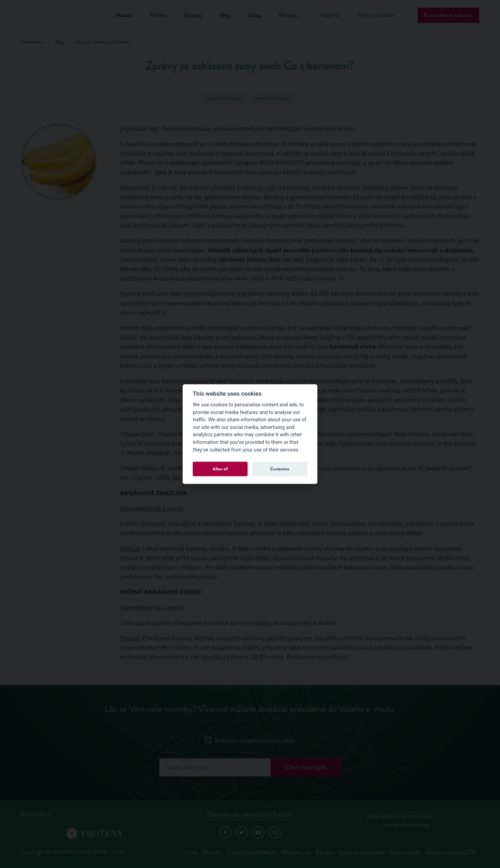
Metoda (124, 15)
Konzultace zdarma (448, 15)
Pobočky (288, 15)
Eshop (255, 15)
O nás (191, 852)
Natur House (59, 16)
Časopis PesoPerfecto (251, 852)
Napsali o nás (296, 852)
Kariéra (324, 852)
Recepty (193, 15)
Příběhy (159, 15)
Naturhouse (32, 42)
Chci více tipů (306, 767)
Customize (280, 469)
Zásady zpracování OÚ (451, 852)
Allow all (220, 469)
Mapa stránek (405, 852)
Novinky (212, 852)
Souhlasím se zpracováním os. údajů (255, 740)
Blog (225, 15)
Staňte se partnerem (361, 852)
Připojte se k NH (376, 15)
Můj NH (330, 15)
